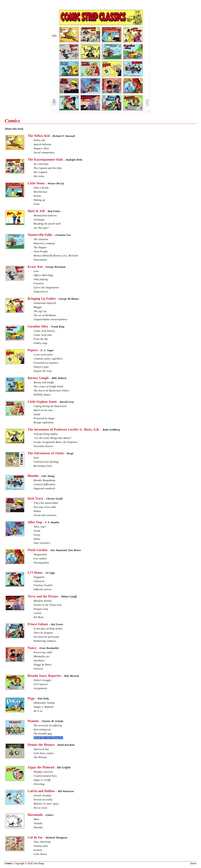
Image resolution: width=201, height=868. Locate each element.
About (193, 863)
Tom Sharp (39, 863)
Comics (9, 863)
